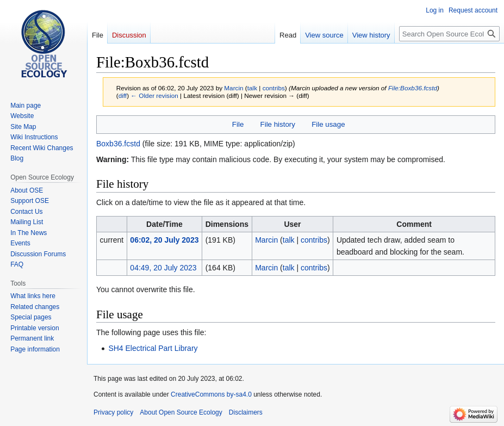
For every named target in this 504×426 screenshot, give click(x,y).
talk (252, 88)
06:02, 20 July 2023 (164, 240)
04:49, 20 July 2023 (163, 268)
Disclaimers (246, 412)
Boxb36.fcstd (118, 144)
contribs (274, 88)
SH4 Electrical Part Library (153, 348)
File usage (328, 124)
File (238, 124)
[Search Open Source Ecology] (449, 34)
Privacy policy (113, 412)
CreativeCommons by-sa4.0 (211, 394)
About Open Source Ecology (181, 412)
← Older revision (154, 95)
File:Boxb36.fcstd (413, 88)
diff (123, 95)
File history (278, 124)
